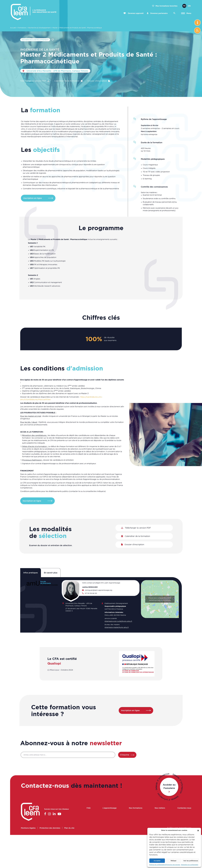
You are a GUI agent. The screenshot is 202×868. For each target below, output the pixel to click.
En (189, 6)
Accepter (157, 861)
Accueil (13, 28)
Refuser (174, 861)
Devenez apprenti (133, 13)
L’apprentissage (110, 808)
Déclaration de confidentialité (190, 865)
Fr (184, 6)
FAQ (89, 808)
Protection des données (50, 828)
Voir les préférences (191, 861)
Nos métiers (160, 808)
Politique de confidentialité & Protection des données (165, 865)
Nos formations (136, 808)
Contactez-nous (184, 808)
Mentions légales (28, 828)
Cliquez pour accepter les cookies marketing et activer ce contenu (160, 599)
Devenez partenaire (157, 13)
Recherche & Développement (39, 28)
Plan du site (69, 828)
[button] (197, 30)
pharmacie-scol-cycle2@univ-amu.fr (118, 621)
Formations (22, 28)
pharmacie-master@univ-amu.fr (117, 627)
